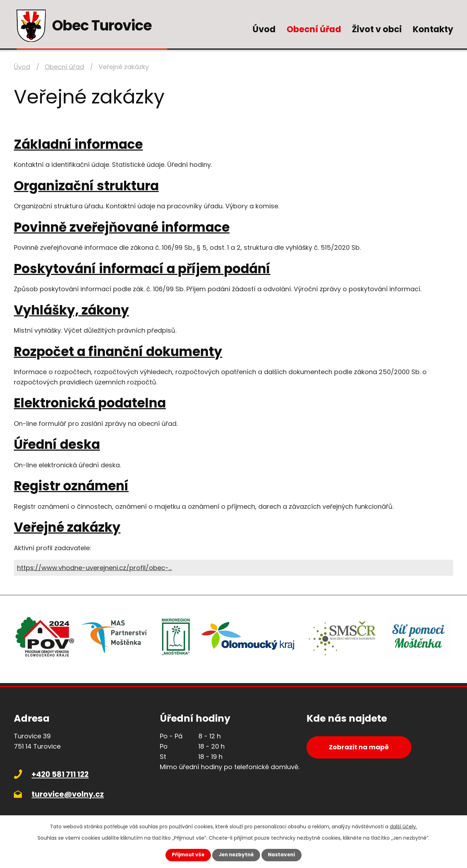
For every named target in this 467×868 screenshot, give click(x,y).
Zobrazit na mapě (361, 748)
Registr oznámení (71, 486)
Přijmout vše (187, 855)
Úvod (264, 29)
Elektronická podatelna (90, 403)
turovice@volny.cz (68, 794)
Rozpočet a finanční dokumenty (118, 352)
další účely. (403, 827)
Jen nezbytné (236, 855)
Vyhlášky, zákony (71, 310)
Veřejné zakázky (67, 527)
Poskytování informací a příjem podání (142, 269)
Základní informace (78, 144)
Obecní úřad (314, 29)
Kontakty (433, 29)
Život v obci (377, 29)
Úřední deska (57, 444)
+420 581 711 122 (60, 774)
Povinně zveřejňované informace (122, 227)
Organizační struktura (86, 186)
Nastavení (283, 855)
